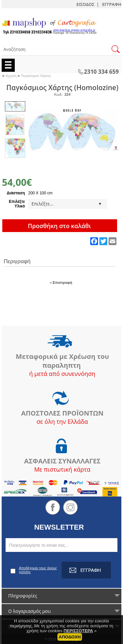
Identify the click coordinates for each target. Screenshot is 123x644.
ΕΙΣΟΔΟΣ (85, 4)
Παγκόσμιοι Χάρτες (36, 76)
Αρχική (12, 76)
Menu (8, 65)
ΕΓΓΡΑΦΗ (112, 4)
